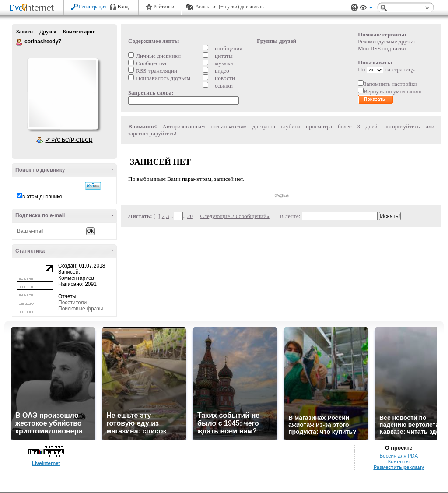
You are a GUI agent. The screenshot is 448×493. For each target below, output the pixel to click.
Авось (202, 7)
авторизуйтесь (402, 126)
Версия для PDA (399, 456)
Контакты (399, 461)
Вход (123, 7)
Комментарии (79, 32)
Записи (24, 32)
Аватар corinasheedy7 (63, 94)
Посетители (72, 303)
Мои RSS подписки (382, 48)
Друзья (48, 32)
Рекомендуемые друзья (386, 41)
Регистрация (93, 7)
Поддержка (354, 8)
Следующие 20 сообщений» (235, 216)
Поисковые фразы (80, 309)
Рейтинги (164, 7)
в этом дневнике (42, 197)
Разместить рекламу (399, 467)
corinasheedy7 (20, 42)
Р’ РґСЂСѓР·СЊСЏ (69, 140)
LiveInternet (33, 8)
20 (190, 216)
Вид (366, 9)
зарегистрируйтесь (151, 133)
